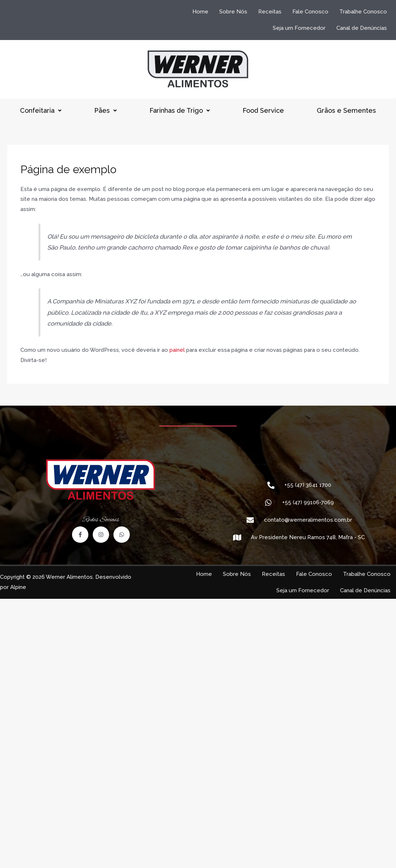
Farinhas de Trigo (180, 110)
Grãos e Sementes (346, 110)
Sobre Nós (233, 12)
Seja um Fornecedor (299, 28)
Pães (105, 110)
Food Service (263, 110)
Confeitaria (41, 110)
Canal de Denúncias (362, 28)
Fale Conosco (310, 12)
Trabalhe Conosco (363, 12)
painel (177, 350)
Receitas (270, 12)
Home (200, 12)
